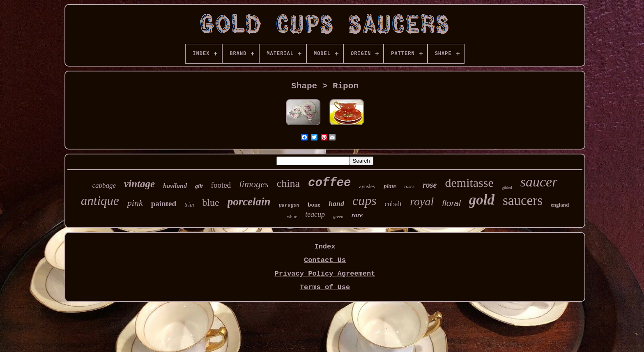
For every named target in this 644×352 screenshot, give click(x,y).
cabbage (104, 185)
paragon (289, 205)
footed (221, 185)
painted (164, 204)
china (288, 183)
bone (314, 205)
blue (210, 202)
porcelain (249, 202)
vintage (139, 184)
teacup (315, 214)
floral (451, 203)
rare (357, 215)
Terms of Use (325, 287)
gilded (507, 188)
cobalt (393, 204)
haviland (175, 186)
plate (390, 186)
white (292, 216)
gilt (199, 186)
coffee (329, 183)
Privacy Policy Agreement (325, 274)
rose (430, 185)
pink (135, 203)
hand (336, 204)
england (560, 205)
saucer (539, 182)
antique (100, 201)
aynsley (367, 186)
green (338, 216)
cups (365, 200)
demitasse (469, 183)
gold (482, 200)
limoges (254, 184)
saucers (523, 200)
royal (422, 201)
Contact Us (325, 260)
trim (189, 205)
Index (325, 247)
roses (409, 186)
